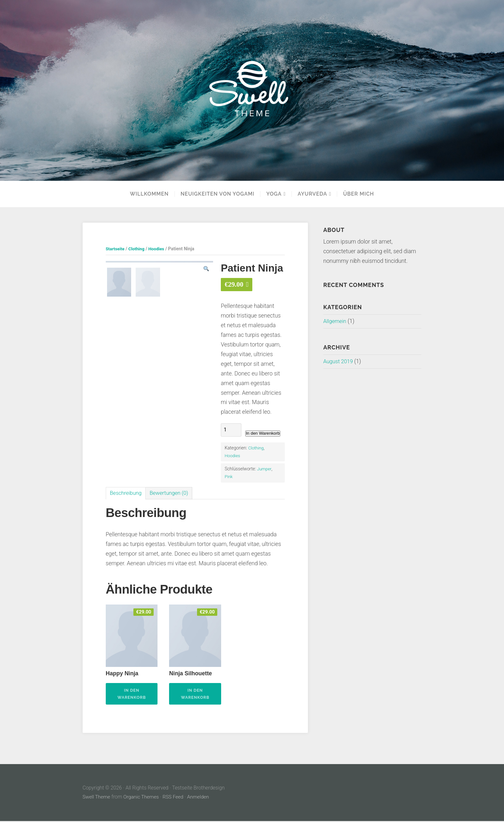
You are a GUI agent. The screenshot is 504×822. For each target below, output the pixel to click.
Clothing (138, 249)
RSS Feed (175, 798)
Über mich (358, 194)
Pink (229, 476)
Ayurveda (312, 194)
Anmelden (201, 798)
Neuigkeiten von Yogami (218, 194)
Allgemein (336, 321)
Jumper (265, 469)
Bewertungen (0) (172, 493)
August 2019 (339, 361)
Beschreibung (127, 493)
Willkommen (149, 194)
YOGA (274, 194)
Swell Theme (97, 798)
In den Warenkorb (263, 433)
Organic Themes (142, 798)
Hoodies (159, 249)
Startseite (116, 249)
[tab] (127, 493)
